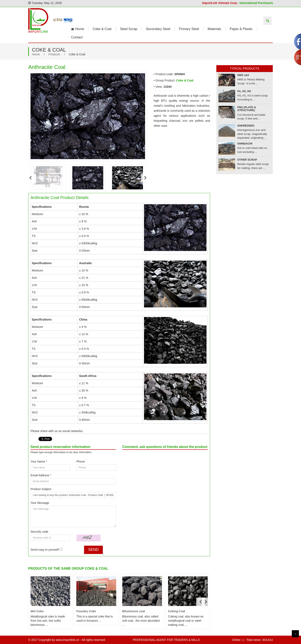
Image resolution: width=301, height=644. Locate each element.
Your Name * (39, 461)
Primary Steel (189, 29)
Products (54, 54)
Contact (77, 37)
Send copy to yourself (45, 550)
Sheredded (246, 126)
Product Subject (41, 489)
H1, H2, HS (244, 91)
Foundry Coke (86, 611)
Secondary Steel (158, 29)
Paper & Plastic (241, 29)
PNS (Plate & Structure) (247, 109)
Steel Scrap (129, 29)
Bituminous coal (134, 611)
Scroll (295, 634)
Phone (81, 461)
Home (78, 29)
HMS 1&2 (243, 75)
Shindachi (245, 144)
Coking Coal (177, 611)
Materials (214, 29)
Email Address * (41, 475)
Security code (39, 532)
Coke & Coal (102, 29)
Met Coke (37, 611)
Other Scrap (247, 160)
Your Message (40, 503)
